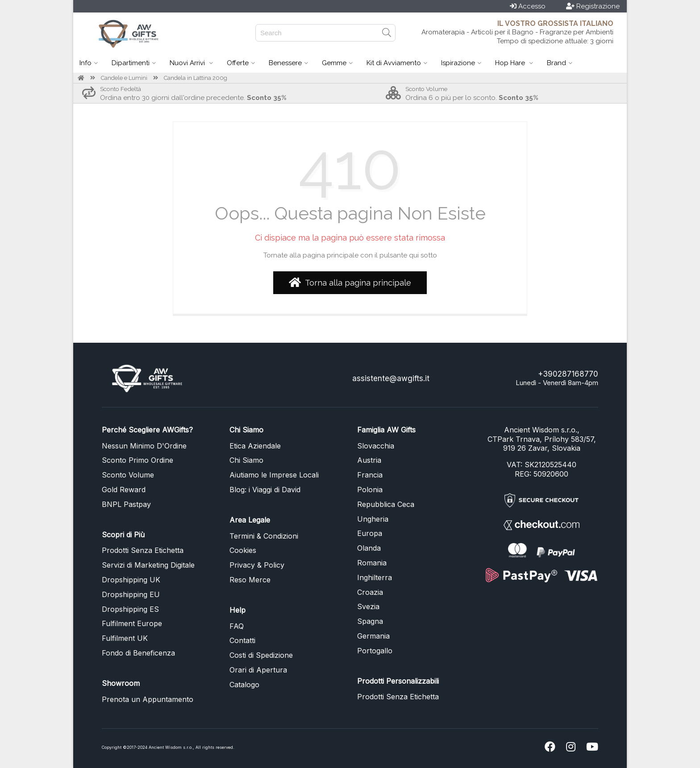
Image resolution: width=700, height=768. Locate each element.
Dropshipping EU (131, 594)
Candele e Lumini (124, 78)
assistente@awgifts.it (391, 378)
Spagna (370, 621)
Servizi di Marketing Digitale (148, 565)
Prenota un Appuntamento (148, 699)
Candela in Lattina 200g (196, 78)
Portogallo (375, 651)
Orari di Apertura (258, 670)
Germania (373, 636)
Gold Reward (124, 490)
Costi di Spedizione (261, 655)
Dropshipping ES (130, 609)
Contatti (242, 640)
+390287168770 (568, 374)
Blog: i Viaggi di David (265, 490)
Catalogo (244, 685)
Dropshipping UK (131, 580)
